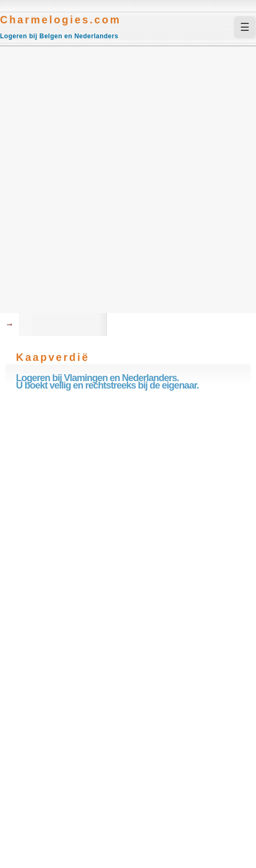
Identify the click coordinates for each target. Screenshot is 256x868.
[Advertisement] (128, 180)
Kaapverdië (53, 357)
